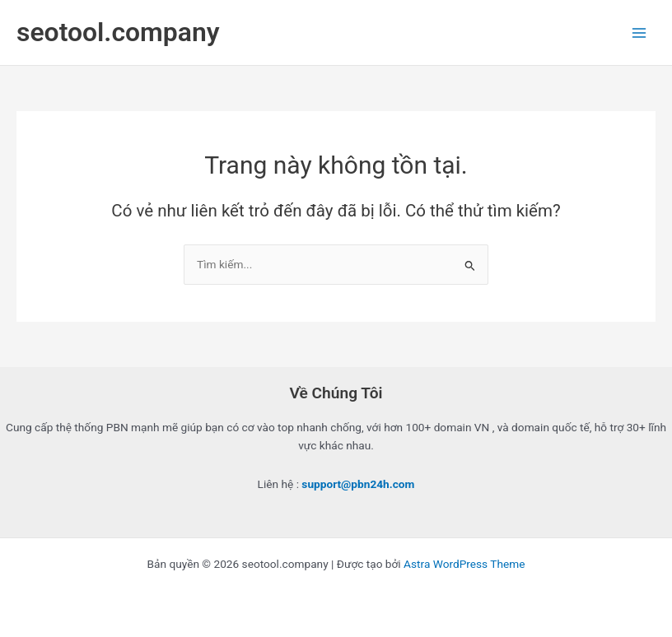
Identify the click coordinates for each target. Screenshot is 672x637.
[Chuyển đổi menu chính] (639, 33)
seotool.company (118, 32)
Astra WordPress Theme (464, 564)
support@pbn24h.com (358, 484)
